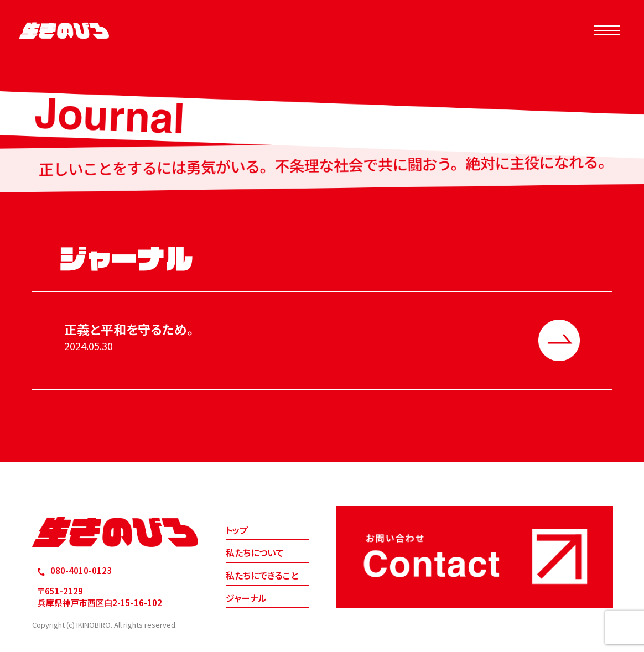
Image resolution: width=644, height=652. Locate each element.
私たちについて (255, 552)
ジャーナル (246, 598)
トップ (237, 530)
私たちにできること (262, 575)
